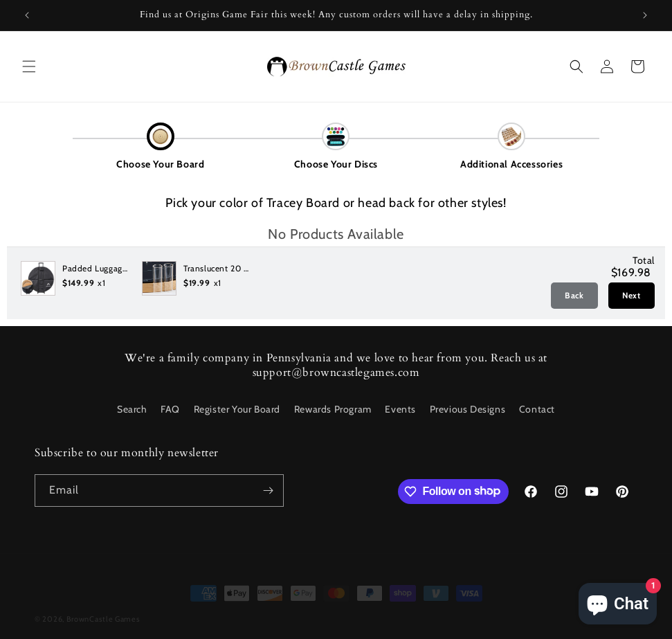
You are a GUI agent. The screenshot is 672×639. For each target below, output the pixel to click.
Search (132, 409)
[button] (29, 66)
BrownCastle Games (103, 609)
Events (400, 409)
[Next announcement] (645, 15)
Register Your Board (237, 409)
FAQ (170, 409)
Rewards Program (333, 409)
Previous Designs (468, 409)
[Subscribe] (268, 490)
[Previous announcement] (27, 15)
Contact (537, 409)
